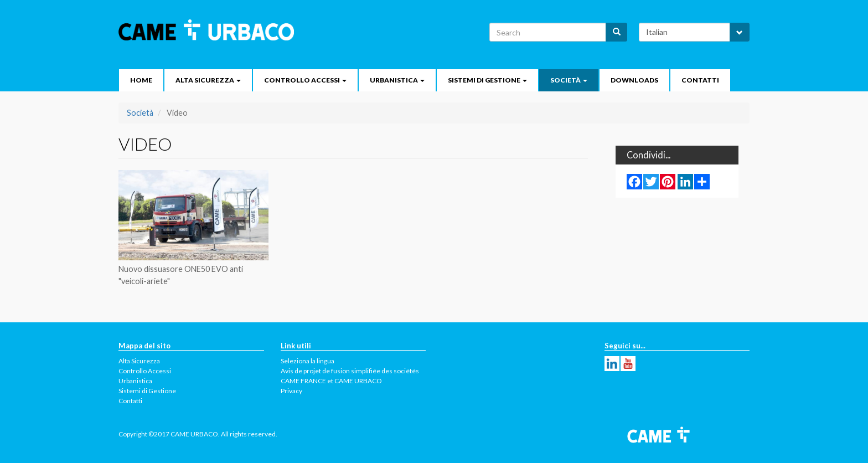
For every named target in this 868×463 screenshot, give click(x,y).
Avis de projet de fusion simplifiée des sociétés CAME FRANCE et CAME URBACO (350, 376)
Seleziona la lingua (308, 361)
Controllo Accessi (305, 80)
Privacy (291, 391)
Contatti (700, 80)
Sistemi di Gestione (487, 80)
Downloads (634, 80)
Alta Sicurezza (208, 80)
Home (141, 80)
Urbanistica (397, 80)
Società (569, 80)
